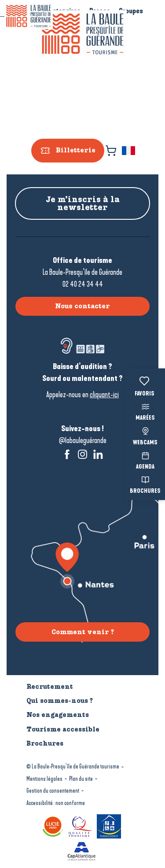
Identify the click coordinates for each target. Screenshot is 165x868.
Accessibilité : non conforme (56, 803)
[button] (129, 151)
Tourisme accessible (63, 729)
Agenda (145, 460)
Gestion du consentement (53, 791)
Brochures (145, 484)
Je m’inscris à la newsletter (83, 203)
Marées (145, 411)
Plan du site (81, 779)
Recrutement (50, 687)
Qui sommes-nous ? (60, 701)
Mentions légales (44, 779)
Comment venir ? (83, 632)
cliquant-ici (104, 395)
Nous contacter (82, 306)
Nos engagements (58, 715)
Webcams (145, 435)
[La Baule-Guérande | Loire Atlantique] (29, 16)
